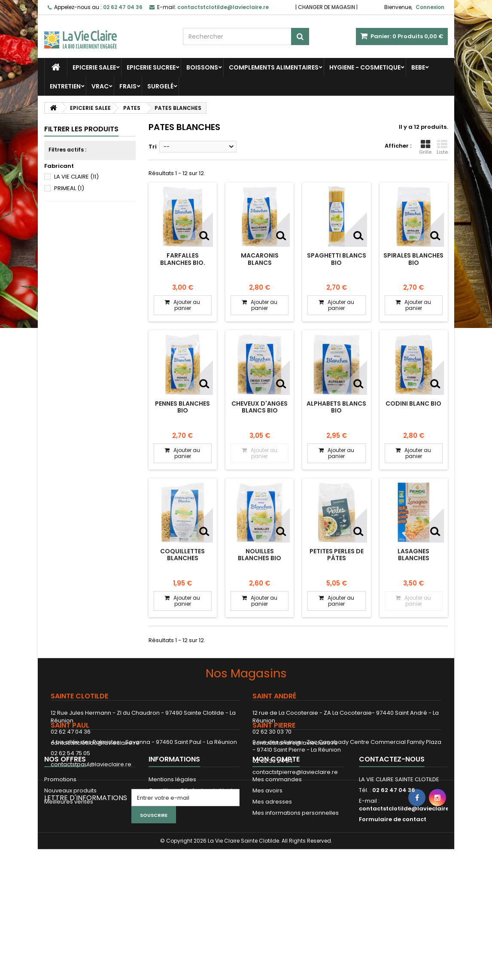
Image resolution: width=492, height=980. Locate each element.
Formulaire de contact (393, 900)
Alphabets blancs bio (336, 407)
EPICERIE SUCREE (151, 67)
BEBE (418, 67)
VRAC (100, 86)
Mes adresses (272, 882)
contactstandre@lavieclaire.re (295, 743)
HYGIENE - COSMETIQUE (365, 67)
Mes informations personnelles (296, 894)
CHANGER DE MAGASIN (326, 7)
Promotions (60, 860)
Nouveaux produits (70, 871)
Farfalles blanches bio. (183, 259)
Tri (153, 147)
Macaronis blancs (260, 259)
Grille (425, 147)
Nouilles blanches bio (260, 555)
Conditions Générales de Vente (193, 871)
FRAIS (128, 86)
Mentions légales (172, 860)
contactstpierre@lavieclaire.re (295, 813)
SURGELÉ (160, 86)
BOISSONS (202, 67)
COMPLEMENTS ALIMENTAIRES (274, 67)
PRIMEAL (69, 188)
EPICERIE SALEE (94, 67)
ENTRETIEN (65, 86)
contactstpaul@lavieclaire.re (91, 806)
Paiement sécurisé (175, 882)
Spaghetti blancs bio (337, 259)
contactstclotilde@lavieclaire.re (95, 743)
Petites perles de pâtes (337, 555)
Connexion (430, 7)
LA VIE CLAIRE (76, 177)
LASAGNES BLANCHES (413, 555)
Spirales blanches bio (413, 259)
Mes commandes (277, 860)
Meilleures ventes (69, 882)
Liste (442, 147)
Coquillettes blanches (182, 555)
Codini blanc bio (413, 404)
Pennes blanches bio (182, 407)
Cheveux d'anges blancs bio (260, 407)
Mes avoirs (267, 871)
